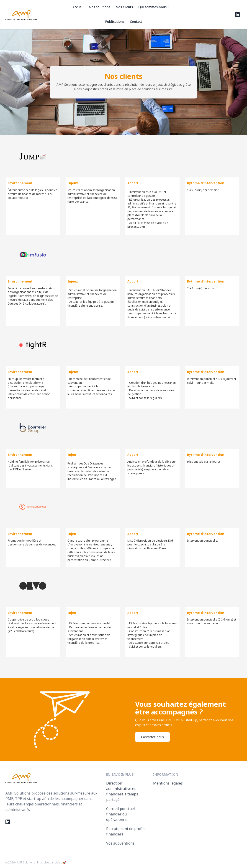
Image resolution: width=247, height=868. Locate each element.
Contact (136, 21)
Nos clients (124, 7)
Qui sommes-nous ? (154, 7)
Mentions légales (168, 783)
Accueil (78, 7)
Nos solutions (100, 7)
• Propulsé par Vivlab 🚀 (51, 862)
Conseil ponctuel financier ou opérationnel (121, 814)
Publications (115, 21)
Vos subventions (120, 843)
